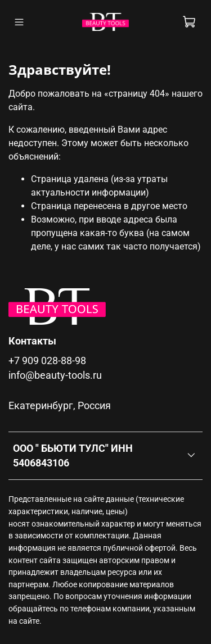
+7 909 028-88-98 (47, 361)
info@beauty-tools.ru (55, 375)
